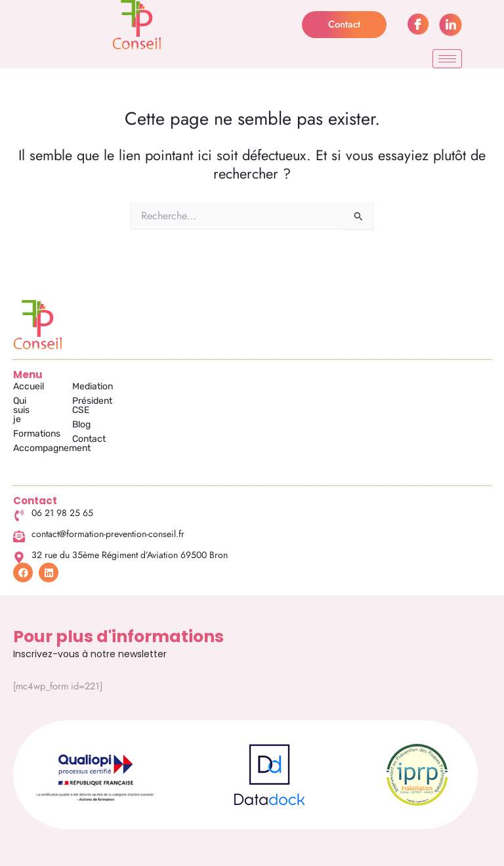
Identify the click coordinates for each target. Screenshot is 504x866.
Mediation (170, 386)
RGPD (440, 852)
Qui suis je (34, 401)
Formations (37, 415)
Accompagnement (52, 430)
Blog (159, 415)
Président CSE (179, 401)
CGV (398, 852)
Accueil (29, 386)
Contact (166, 430)
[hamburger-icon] (447, 59)
